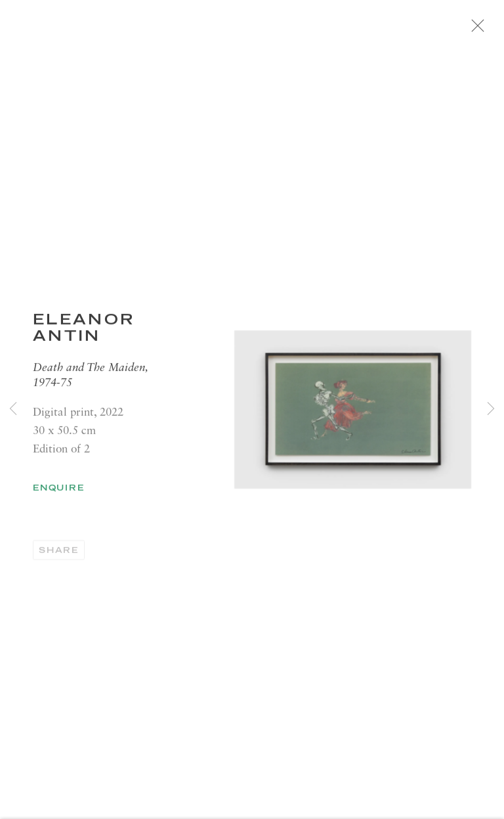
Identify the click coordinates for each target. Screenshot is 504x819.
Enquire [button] (59, 494)
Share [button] (59, 557)
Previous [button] (13, 409)
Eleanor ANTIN (84, 334)
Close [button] (493, 30)
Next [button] (491, 409)
